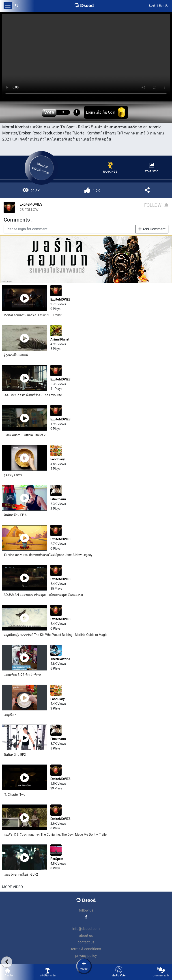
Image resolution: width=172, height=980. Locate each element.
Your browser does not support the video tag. (86, 56)
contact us (86, 942)
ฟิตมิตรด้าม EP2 (15, 755)
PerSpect (57, 859)
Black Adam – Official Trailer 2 (25, 435)
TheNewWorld (60, 659)
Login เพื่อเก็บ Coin (101, 112)
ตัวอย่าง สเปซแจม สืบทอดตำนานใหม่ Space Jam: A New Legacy (48, 555)
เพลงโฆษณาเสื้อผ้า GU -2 (21, 875)
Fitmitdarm (58, 499)
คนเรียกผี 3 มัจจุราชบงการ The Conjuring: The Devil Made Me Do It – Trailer (56, 835)
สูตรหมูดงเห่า (13, 475)
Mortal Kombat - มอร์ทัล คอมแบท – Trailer (33, 315)
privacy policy (86, 956)
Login (153, 5)
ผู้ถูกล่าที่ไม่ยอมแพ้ (16, 355)
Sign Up (163, 5)
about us (86, 935)
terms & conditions (86, 949)
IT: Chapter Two (15, 795)
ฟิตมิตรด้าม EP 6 (15, 515)
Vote (49, 112)
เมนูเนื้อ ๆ (10, 715)
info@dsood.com (86, 929)
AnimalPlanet (60, 339)
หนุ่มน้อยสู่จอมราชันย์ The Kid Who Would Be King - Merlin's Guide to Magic (55, 635)
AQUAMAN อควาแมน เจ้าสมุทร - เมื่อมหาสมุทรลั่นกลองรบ (43, 595)
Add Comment (152, 229)
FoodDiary (58, 459)
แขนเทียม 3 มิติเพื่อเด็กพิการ (23, 675)
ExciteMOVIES (31, 204)
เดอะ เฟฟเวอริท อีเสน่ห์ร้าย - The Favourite (33, 395)
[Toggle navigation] (8, 5)
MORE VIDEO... (14, 887)
